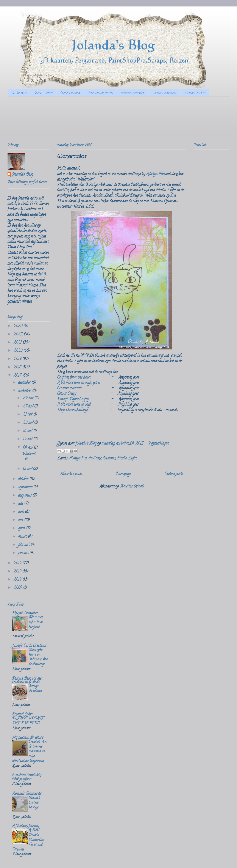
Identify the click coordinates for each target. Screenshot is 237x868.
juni (21, 512)
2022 (19, 335)
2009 (18, 588)
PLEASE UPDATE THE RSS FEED (28, 721)
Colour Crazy (67, 394)
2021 (18, 343)
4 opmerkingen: (158, 444)
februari (24, 545)
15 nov (28, 439)
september (26, 487)
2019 (18, 359)
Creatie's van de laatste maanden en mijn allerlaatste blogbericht (29, 752)
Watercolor (72, 157)
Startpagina (19, 93)
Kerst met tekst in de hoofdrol (36, 622)
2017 (18, 376)
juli (21, 504)
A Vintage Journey (26, 826)
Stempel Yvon (22, 715)
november (25, 391)
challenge (95, 459)
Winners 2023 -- (195, 93)
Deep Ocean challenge (73, 410)
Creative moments (70, 388)
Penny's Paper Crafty (73, 399)
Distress (109, 459)
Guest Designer (70, 93)
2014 (18, 580)
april (22, 528)
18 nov (28, 431)
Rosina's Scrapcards (27, 794)
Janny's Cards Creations (29, 646)
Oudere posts (174, 474)
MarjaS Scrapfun (25, 613)
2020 (18, 351)
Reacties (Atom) (132, 487)
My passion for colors (28, 738)
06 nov (28, 448)
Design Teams (44, 93)
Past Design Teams (101, 93)
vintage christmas (35, 689)
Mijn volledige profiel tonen (27, 182)
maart (23, 537)
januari (24, 553)
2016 (18, 563)
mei (21, 520)
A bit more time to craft (74, 405)
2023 (19, 326)
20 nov (28, 423)
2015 (18, 572)
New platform (22, 780)
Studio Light (127, 459)
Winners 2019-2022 (164, 93)
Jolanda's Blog (22, 175)
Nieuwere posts (71, 474)
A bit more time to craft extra (78, 383)
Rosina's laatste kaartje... (35, 803)
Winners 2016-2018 (133, 93)
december (25, 383)
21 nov (28, 415)
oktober (24, 479)
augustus (25, 496)
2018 (18, 368)
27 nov (28, 407)
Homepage (123, 474)
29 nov (29, 398)
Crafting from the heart (74, 378)
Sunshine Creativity (27, 775)
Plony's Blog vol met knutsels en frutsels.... (27, 681)
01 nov (28, 469)
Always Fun (155, 174)
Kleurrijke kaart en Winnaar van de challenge (38, 657)
